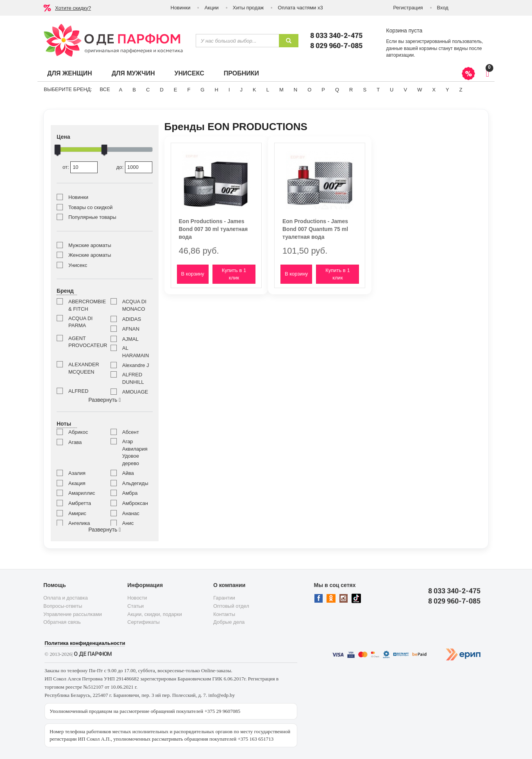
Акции (211, 8)
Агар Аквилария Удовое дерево (135, 452)
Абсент (131, 432)
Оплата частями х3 (300, 8)
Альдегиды (135, 483)
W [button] (420, 90)
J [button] (242, 90)
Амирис (77, 513)
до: (134, 167)
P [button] (323, 90)
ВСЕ (105, 89)
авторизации (400, 55)
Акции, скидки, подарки (155, 614)
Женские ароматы (90, 255)
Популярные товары (92, 217)
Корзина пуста (404, 30)
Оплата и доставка (66, 598)
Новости (137, 598)
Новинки (181, 8)
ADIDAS (132, 319)
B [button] (134, 90)
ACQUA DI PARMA (80, 322)
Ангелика (79, 523)
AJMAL (130, 339)
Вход (443, 8)
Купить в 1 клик (234, 274)
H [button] (216, 90)
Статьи (136, 606)
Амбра (130, 493)
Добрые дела (229, 622)
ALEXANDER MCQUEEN (84, 368)
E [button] (176, 90)
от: (80, 167)
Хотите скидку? (73, 8)
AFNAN (131, 329)
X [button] (434, 90)
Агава (75, 442)
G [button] (202, 90)
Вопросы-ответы (63, 606)
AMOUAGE (135, 392)
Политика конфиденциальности (85, 643)
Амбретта (80, 503)
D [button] (162, 90)
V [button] (405, 90)
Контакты (224, 614)
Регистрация (408, 8)
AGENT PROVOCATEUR (84, 342)
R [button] (351, 90)
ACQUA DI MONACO (134, 305)
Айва (128, 473)
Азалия (77, 473)
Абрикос (78, 432)
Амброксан (135, 503)
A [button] (121, 90)
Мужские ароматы (90, 245)
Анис (128, 523)
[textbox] (237, 41)
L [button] (268, 90)
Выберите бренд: (68, 89)
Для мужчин (133, 73)
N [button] (295, 90)
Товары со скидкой (90, 207)
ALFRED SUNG (78, 395)
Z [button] (461, 90)
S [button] (365, 90)
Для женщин (70, 73)
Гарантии (224, 598)
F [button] (189, 90)
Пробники (241, 73)
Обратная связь (62, 622)
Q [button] (337, 90)
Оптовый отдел (231, 606)
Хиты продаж (248, 8)
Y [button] (447, 90)
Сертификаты (144, 622)
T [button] (378, 90)
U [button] (392, 90)
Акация (77, 483)
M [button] (281, 90)
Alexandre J (136, 365)
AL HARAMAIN (136, 352)
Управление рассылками (73, 614)
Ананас (131, 513)
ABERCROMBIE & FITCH (84, 305)
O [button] (309, 90)
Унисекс (189, 73)
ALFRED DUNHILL (133, 378)
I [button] (229, 90)
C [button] (148, 90)
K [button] (254, 90)
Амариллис (82, 493)
